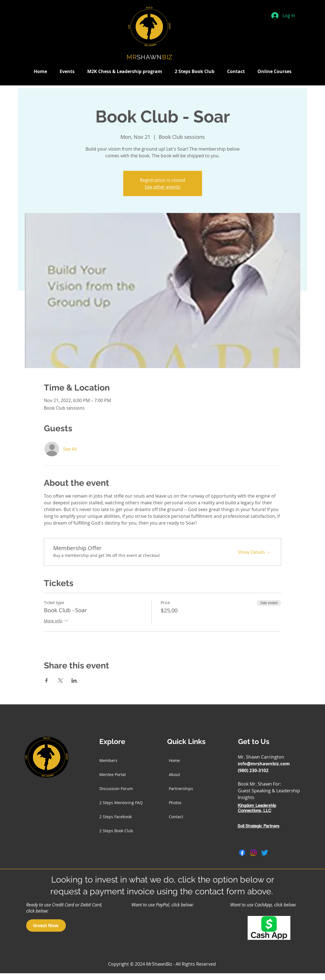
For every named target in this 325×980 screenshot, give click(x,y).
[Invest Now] (46, 925)
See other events (162, 187)
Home (174, 760)
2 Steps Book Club (116, 831)
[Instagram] (253, 853)
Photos (175, 803)
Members (108, 760)
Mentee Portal (113, 774)
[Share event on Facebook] (47, 680)
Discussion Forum (116, 789)
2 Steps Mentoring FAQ (121, 803)
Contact (176, 817)
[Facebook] (242, 853)
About (174, 774)
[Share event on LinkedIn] (74, 680)
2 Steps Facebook (116, 817)
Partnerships (181, 789)
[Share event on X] (60, 680)
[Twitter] (265, 853)
